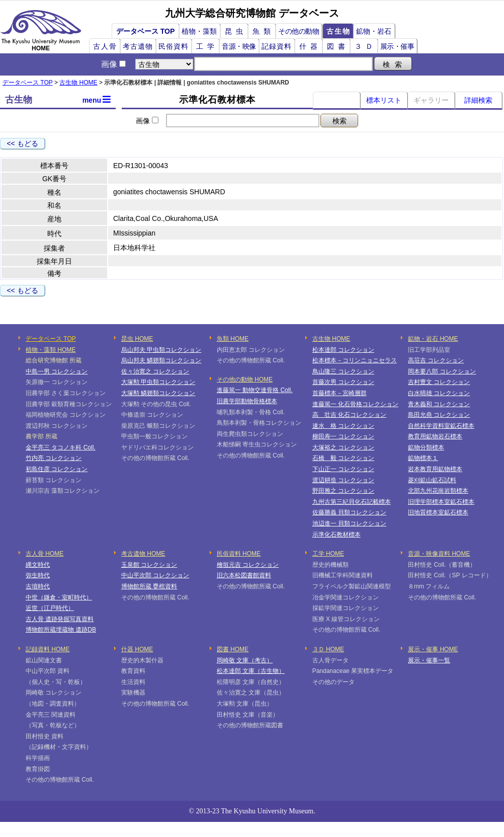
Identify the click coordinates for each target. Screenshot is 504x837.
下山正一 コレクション (343, 469)
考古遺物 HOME (143, 554)
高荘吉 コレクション (436, 360)
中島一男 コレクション (57, 371)
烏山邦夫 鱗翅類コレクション (161, 360)
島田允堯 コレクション (439, 415)
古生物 (339, 31)
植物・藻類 (199, 31)
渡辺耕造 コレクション (343, 480)
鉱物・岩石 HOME (433, 339)
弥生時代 (38, 575)
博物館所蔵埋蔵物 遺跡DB (61, 630)
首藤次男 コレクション (343, 382)
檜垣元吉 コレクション (248, 565)
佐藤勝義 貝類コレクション (349, 512)
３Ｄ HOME (328, 649)
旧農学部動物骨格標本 (247, 401)
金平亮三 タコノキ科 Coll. (61, 447)
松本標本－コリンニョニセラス (355, 360)
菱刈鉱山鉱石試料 (432, 480)
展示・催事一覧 (429, 660)
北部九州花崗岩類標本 (438, 491)
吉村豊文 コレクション (439, 382)
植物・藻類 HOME (51, 350)
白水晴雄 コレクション (439, 393)
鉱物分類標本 (426, 447)
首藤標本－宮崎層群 (340, 393)
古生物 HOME (78, 83)
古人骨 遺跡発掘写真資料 (60, 619)
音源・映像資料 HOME (439, 554)
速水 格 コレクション (343, 426)
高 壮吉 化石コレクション (349, 415)
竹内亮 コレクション (54, 458)
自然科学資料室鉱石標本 (441, 426)
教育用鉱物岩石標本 (435, 436)
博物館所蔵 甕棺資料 (149, 586)
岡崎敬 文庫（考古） (245, 660)
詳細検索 (478, 100)
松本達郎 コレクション (343, 350)
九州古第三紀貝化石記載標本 (352, 502)
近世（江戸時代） (50, 608)
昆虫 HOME (137, 339)
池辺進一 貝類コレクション (349, 523)
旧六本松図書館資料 (244, 575)
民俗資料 (174, 46)
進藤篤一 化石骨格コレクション (355, 404)
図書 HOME (233, 649)
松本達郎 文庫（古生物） (251, 671)
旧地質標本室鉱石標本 (438, 512)
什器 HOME (137, 649)
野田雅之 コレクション (343, 491)
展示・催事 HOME (433, 649)
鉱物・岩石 (374, 31)
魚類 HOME (233, 339)
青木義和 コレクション (439, 404)
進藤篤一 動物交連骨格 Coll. (255, 390)
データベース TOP (145, 31)
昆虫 (236, 31)
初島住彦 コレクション (57, 469)
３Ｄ (366, 46)
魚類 (264, 31)
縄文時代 (38, 565)
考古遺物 (138, 46)
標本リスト (384, 100)
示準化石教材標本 (337, 535)
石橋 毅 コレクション (343, 458)
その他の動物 (299, 31)
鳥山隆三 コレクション (343, 371)
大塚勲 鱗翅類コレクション (158, 393)
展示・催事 (397, 46)
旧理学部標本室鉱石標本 (441, 502)
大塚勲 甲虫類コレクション (158, 382)
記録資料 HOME (48, 649)
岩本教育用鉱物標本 (435, 469)
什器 (310, 46)
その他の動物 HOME (245, 379)
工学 (207, 46)
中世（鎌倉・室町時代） (59, 597)
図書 (338, 46)
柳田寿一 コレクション (343, 436)
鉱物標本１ (423, 458)
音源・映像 (239, 46)
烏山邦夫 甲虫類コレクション (161, 350)
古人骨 (105, 46)
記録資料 (277, 46)
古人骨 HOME (45, 554)
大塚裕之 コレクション (343, 447)
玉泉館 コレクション (149, 565)
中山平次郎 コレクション (155, 575)
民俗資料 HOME (239, 554)
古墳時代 (38, 586)
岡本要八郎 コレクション (442, 371)
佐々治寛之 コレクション (155, 371)
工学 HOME (328, 554)
